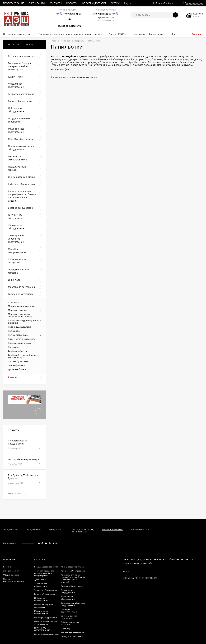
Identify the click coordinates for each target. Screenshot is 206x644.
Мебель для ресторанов (72, 633)
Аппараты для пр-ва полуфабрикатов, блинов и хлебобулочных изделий (73, 578)
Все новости (17, 494)
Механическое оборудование (41, 612)
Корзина (7, 567)
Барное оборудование (45, 594)
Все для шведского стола (46, 567)
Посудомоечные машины (46, 634)
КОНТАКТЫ (56, 3)
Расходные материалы (74, 41)
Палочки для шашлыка (20, 327)
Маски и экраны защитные (21, 306)
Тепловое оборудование (46, 590)
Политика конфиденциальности (14, 580)
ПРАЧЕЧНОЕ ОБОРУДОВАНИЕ (42, 629)
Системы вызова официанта (69, 617)
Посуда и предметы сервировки (44, 606)
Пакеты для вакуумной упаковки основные (24, 322)
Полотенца (14, 347)
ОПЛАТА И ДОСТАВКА (94, 3)
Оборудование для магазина (70, 623)
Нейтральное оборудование (41, 599)
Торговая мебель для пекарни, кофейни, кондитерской (44, 573)
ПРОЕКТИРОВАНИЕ (14, 3)
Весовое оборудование (72, 586)
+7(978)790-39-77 (102, 14)
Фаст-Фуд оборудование (46, 617)
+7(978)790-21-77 (72, 14)
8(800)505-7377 (106, 17)
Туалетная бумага (17, 369)
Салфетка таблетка (17, 351)
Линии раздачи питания (73, 567)
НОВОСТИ (72, 3)
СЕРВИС (115, 3)
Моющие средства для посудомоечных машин (20, 315)
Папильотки (14, 331)
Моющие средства (17, 310)
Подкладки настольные (20, 343)
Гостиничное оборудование (68, 591)
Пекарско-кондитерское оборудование (46, 623)
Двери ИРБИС (41, 580)
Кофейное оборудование (73, 571)
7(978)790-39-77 (34, 529)
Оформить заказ (11, 575)
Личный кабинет (11, 571)
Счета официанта (17, 365)
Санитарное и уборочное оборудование (73, 604)
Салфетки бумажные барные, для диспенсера (23, 356)
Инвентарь (66, 629)
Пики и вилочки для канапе (22, 339)
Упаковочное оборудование (68, 598)
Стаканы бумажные (18, 361)
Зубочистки (14, 302)
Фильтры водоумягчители (69, 611)
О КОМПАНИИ (37, 3)
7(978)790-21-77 (11, 529)
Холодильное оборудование (41, 585)
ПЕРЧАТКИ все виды (18, 335)
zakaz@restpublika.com (112, 529)
